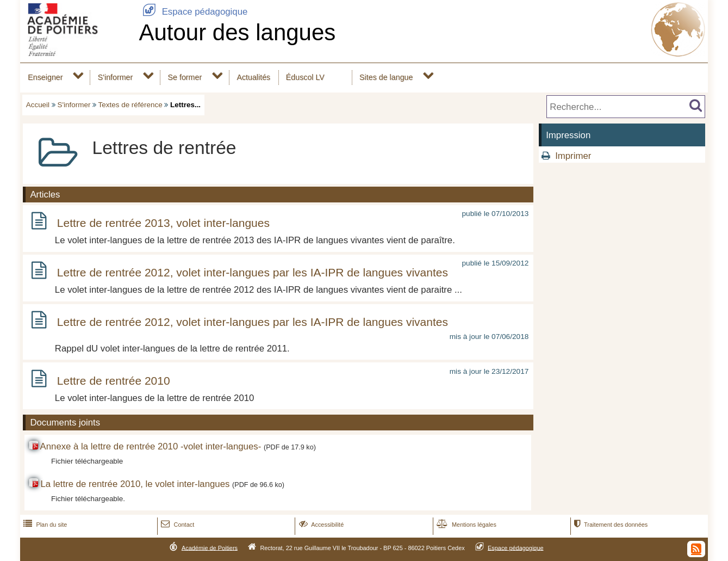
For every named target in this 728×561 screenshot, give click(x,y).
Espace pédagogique (193, 12)
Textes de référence (130, 105)
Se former (185, 77)
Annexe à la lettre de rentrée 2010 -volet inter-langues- (151, 446)
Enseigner (45, 77)
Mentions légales (465, 525)
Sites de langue (386, 77)
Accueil (38, 105)
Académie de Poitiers (210, 547)
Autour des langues (237, 32)
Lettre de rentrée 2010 (114, 381)
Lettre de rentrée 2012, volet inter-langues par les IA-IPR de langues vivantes (253, 272)
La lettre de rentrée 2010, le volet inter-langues (135, 484)
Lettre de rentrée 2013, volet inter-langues (163, 223)
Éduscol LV (305, 77)
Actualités (253, 77)
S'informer (116, 77)
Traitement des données (610, 525)
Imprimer (573, 156)
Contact (176, 525)
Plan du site (44, 525)
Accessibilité (321, 525)
